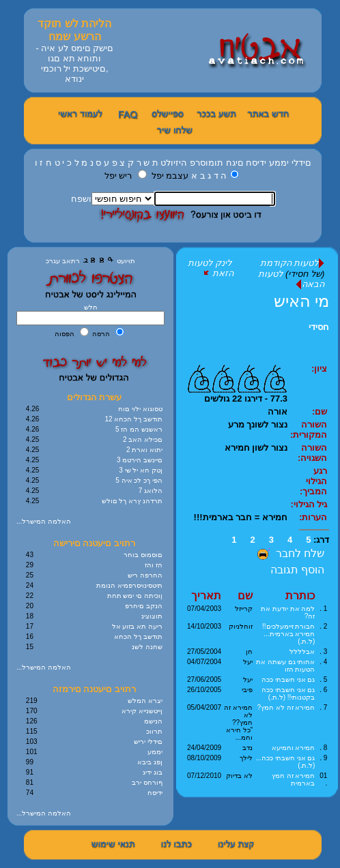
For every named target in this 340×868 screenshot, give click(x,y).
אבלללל (302, 652)
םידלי (301, 163)
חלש (91, 307)
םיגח (235, 163)
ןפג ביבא (150, 762)
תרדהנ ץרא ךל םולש (132, 501)
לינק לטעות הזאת (211, 268)
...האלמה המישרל (44, 521)
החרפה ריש (145, 575)
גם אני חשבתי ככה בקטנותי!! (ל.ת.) (288, 693)
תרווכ (154, 731)
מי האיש (302, 301)
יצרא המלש (145, 701)
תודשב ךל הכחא (138, 637)
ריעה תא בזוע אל (137, 626)
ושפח (81, 199)
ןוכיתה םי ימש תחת (135, 596)
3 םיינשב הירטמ (140, 460)
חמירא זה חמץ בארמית (294, 779)
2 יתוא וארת (144, 450)
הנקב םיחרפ (144, 606)
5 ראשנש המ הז (139, 429)
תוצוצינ (152, 616)
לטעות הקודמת (293, 263)
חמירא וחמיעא (294, 748)
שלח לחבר (289, 553)
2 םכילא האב (143, 439)
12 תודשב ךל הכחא (134, 419)
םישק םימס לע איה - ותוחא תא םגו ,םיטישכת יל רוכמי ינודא (74, 63)
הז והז (154, 565)
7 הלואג (151, 491)
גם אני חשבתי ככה (288, 679)
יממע (279, 163)
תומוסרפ (207, 163)
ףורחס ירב (147, 782)
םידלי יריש (148, 742)
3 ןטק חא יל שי (141, 470)
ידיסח (256, 163)
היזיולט (174, 163)
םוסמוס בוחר (143, 555)
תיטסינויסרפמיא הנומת (129, 585)
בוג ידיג (153, 772)
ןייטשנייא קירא (142, 711)
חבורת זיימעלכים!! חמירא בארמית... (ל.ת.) (288, 634)
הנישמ (153, 721)
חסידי (319, 327)
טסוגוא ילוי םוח (140, 409)
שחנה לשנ (147, 647)
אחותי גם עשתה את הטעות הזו (285, 665)
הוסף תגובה (297, 570)
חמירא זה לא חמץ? (286, 707)
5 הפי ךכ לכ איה (139, 480)
